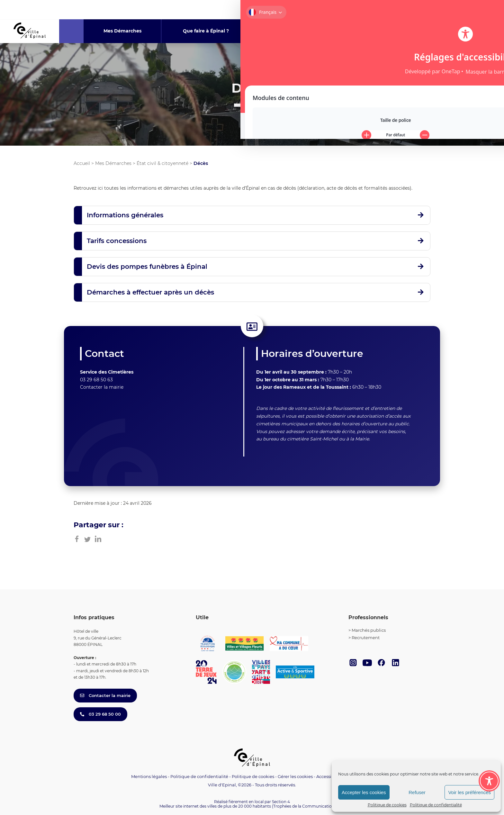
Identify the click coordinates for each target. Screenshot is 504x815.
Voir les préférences (469, 792)
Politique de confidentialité (436, 805)
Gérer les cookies (295, 777)
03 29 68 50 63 (96, 380)
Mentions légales (149, 776)
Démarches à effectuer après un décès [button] (150, 292)
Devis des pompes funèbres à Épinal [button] (147, 267)
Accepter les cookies (364, 792)
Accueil (82, 163)
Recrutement (366, 638)
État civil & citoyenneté (162, 163)
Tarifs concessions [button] (117, 241)
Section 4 (281, 802)
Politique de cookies (387, 805)
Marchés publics (369, 630)
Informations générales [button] (125, 215)
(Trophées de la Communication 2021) (308, 806)
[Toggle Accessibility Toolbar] (489, 746)
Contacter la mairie (102, 387)
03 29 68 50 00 (100, 714)
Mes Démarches (113, 163)
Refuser (417, 792)
